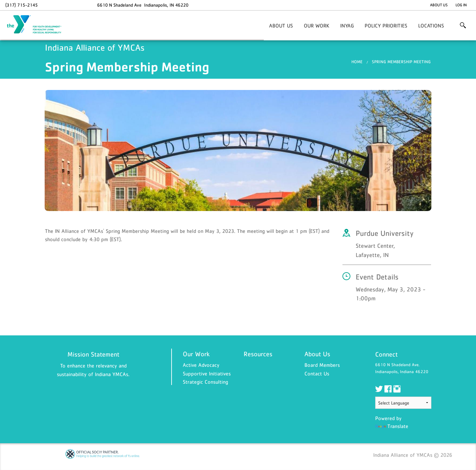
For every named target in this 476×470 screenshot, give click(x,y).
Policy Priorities (386, 25)
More (463, 25)
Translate (392, 426)
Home (357, 62)
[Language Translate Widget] (403, 403)
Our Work (317, 25)
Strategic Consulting (205, 382)
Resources (258, 354)
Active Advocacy (201, 365)
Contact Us (317, 373)
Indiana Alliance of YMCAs (38, 25)
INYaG (347, 25)
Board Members (322, 365)
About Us (439, 5)
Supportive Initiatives (207, 373)
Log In (461, 5)
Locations (431, 25)
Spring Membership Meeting (401, 62)
